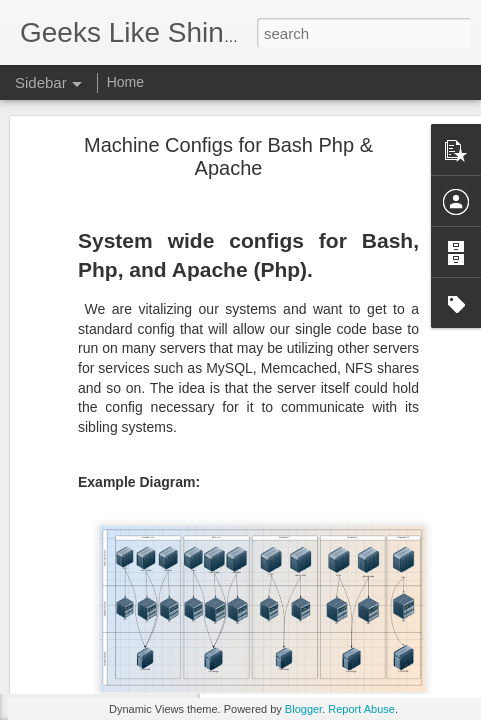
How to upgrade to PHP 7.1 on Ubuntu (151, 662)
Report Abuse (361, 709)
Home (125, 82)
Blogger (303, 709)
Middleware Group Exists (115, 617)
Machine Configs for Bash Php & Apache (228, 102)
